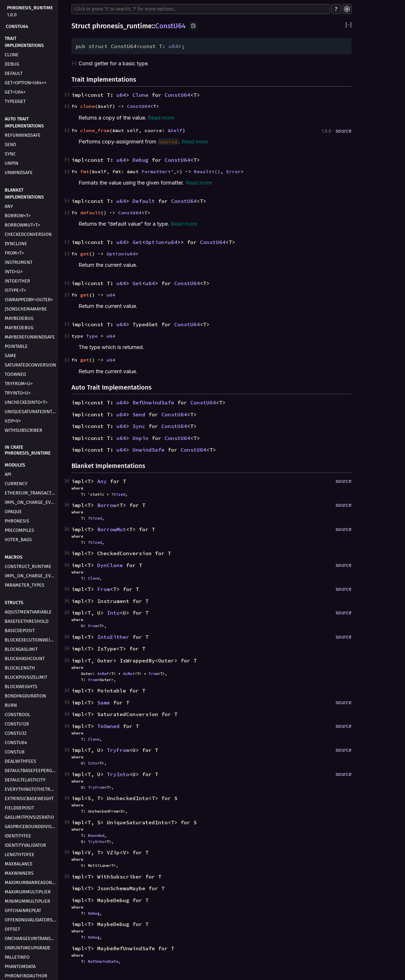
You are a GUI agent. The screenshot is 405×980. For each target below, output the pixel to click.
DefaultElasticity (25, 780)
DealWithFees (20, 761)
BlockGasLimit (21, 649)
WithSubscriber (23, 430)
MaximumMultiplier (28, 892)
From (104, 589)
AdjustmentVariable (28, 612)
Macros (14, 557)
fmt (85, 171)
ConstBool (18, 715)
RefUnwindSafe (23, 135)
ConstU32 (16, 733)
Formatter (155, 171)
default (90, 213)
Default (14, 73)
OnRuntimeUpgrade (28, 948)
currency (16, 484)
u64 (173, 46)
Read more (161, 118)
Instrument (19, 262)
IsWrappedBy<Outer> (29, 300)
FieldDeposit (19, 808)
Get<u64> (15, 92)
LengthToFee (20, 854)
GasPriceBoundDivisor (31, 826)
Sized (119, 494)
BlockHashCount (25, 659)
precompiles (19, 530)
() (217, 171)
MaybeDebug (19, 318)
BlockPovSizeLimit (26, 677)
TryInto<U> (18, 393)
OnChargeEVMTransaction (31, 938)
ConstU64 (17, 26)
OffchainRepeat (23, 910)
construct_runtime (28, 566)
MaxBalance (19, 864)
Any (9, 206)
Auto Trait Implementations (24, 122)
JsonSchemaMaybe (26, 309)
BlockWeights (21, 687)
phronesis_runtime (30, 8)
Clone (12, 55)
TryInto (118, 774)
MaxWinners (19, 873)
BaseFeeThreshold (27, 621)
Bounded (96, 835)
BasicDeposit (20, 631)
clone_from (95, 130)
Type (92, 336)
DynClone (16, 244)
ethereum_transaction (31, 493)
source (344, 131)
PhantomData (20, 966)
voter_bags (18, 540)
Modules (15, 465)
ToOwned (15, 374)
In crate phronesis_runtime (28, 450)
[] (349, 25)
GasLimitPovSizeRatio (29, 817)
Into (113, 613)
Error (233, 171)
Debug (12, 64)
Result (203, 171)
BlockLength (20, 668)
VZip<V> (13, 421)
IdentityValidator (25, 845)
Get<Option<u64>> (26, 83)
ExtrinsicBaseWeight (29, 798)
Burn (11, 705)
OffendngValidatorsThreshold (31, 920)
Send (10, 144)
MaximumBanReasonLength (31, 882)
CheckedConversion (28, 234)
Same (11, 356)
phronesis (17, 521)
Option (155, 242)
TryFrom (118, 750)
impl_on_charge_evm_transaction (31, 502)
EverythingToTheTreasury (31, 789)
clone (88, 106)
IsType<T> (15, 290)
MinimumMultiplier (27, 901)
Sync (10, 154)
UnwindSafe (19, 172)
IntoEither (17, 281)
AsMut (129, 674)
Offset (12, 929)
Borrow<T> (18, 216)
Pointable (16, 346)
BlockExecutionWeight (31, 640)
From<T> (14, 253)
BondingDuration (25, 696)
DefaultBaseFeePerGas (31, 770)
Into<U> (14, 272)
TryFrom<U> (19, 384)
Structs (14, 603)
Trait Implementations (24, 42)
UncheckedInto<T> (26, 402)
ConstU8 (15, 752)
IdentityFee (18, 836)
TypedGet (15, 101)
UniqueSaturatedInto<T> (31, 412)
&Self (175, 130)
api (8, 474)
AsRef (103, 674)
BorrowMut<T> (22, 225)
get (85, 254)
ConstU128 (17, 724)
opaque (13, 512)
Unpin (12, 163)
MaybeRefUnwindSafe (30, 337)
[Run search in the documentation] (201, 9)
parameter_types (25, 585)
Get (137, 242)
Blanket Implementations (24, 193)
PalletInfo (17, 957)
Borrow (107, 505)
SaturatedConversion (30, 365)
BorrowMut (112, 529)
